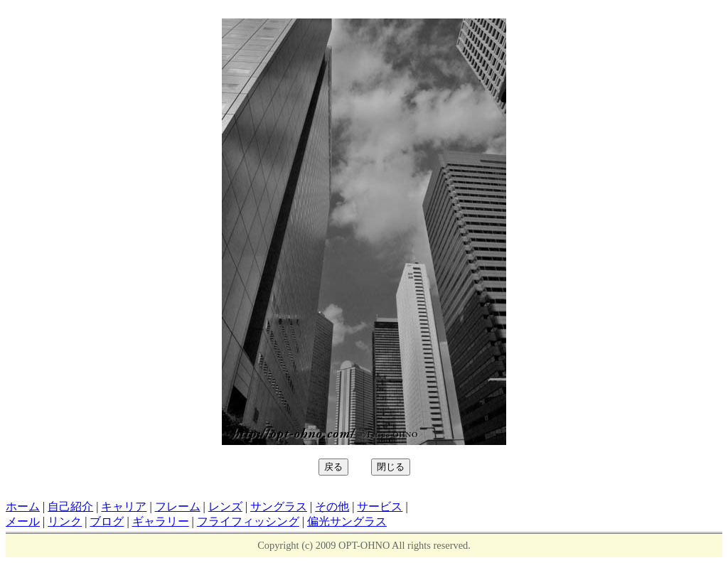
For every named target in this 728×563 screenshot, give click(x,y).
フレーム (178, 506)
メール (23, 521)
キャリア (124, 506)
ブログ (107, 521)
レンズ (225, 506)
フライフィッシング (248, 521)
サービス (380, 506)
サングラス (279, 506)
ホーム (23, 506)
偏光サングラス (347, 521)
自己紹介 (70, 506)
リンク (65, 521)
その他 (332, 506)
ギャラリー (161, 521)
